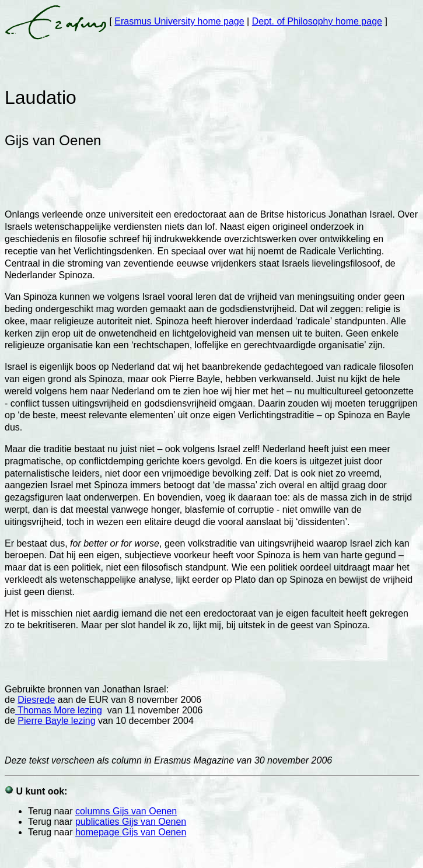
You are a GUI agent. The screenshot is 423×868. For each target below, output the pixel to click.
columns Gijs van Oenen (126, 811)
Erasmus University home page (179, 21)
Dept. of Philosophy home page (317, 21)
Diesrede (36, 700)
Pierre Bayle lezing (56, 721)
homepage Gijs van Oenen (131, 832)
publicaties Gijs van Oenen (131, 822)
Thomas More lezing (59, 710)
